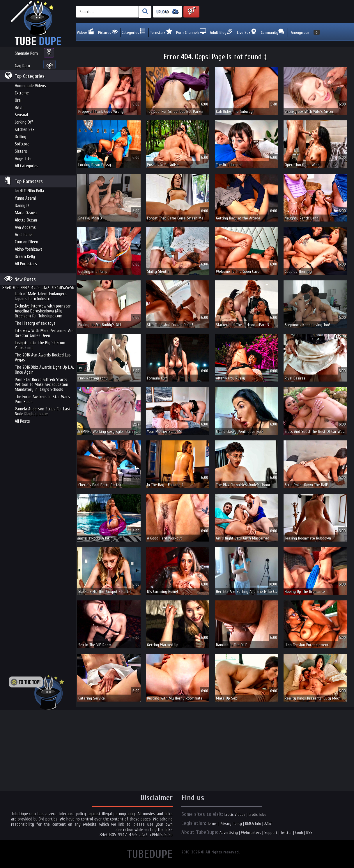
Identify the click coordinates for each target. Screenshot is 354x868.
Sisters (21, 151)
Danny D (22, 206)
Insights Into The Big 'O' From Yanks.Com (40, 345)
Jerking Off (24, 122)
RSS (309, 833)
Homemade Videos (30, 86)
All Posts (22, 421)
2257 (268, 824)
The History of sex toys (35, 323)
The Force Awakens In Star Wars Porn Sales (42, 399)
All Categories (27, 166)
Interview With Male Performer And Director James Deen (45, 333)
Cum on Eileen (26, 242)
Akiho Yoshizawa (29, 249)
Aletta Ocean (26, 220)
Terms (212, 824)
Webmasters (251, 833)
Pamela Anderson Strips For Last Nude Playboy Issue (43, 412)
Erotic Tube (257, 815)
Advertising (229, 833)
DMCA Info (253, 824)
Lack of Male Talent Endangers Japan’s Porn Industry (41, 296)
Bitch (19, 108)
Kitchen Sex (25, 130)
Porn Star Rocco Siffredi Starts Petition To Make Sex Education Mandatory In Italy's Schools (41, 385)
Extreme (22, 93)
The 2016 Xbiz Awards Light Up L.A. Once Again (44, 370)
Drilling (21, 137)
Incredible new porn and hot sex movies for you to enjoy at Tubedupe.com (38, 23)
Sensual (21, 115)
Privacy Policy (231, 824)
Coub (299, 833)
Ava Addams (25, 227)
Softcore (22, 144)
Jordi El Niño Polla (29, 191)
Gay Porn (22, 66)
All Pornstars (26, 264)
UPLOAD (167, 12)
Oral (18, 100)
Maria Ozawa (26, 213)
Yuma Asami (25, 198)
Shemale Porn (26, 53)
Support (271, 833)
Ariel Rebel (24, 235)
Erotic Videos (235, 815)
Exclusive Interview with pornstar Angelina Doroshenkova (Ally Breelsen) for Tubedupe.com (43, 311)
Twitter (286, 833)
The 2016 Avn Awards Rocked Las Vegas (43, 358)
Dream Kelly (25, 257)
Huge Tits (23, 159)
